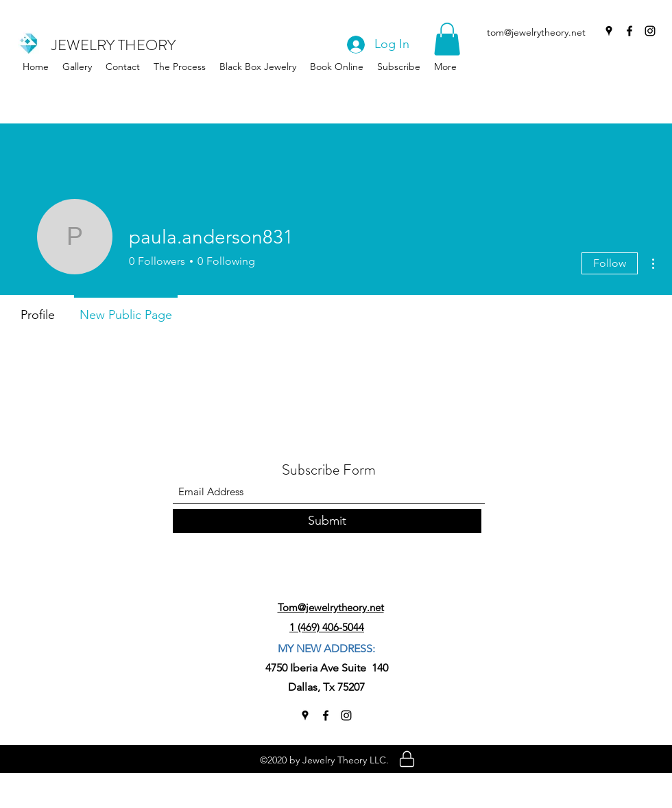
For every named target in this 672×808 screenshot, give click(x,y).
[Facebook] (629, 31)
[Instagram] (650, 31)
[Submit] (327, 521)
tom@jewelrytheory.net (536, 32)
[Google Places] (609, 31)
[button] (258, 67)
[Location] (407, 759)
